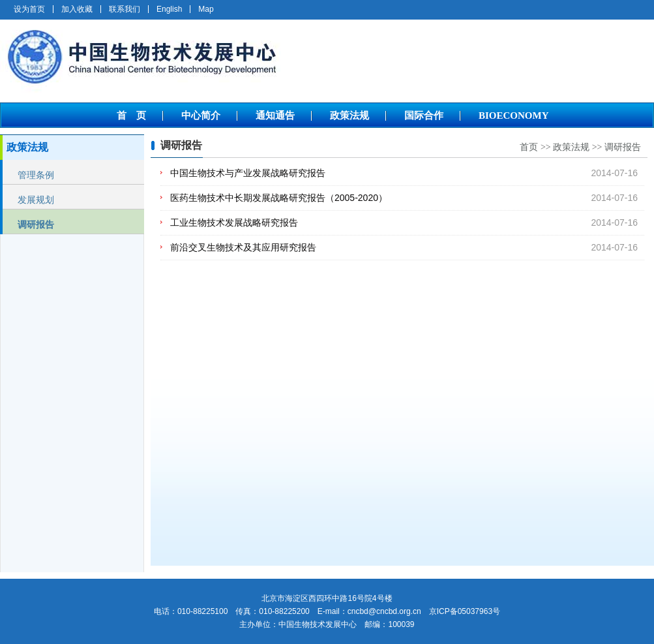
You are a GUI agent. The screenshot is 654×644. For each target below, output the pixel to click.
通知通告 (275, 115)
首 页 (131, 115)
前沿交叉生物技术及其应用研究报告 (243, 247)
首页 (529, 147)
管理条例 (36, 175)
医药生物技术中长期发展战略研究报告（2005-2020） (279, 198)
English (169, 9)
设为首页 (29, 9)
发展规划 (36, 200)
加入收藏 (77, 9)
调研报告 (36, 224)
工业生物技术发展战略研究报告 (234, 222)
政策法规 (349, 115)
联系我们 (125, 9)
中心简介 (201, 115)
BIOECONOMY (514, 115)
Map (206, 9)
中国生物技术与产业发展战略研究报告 (248, 173)
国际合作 (424, 115)
